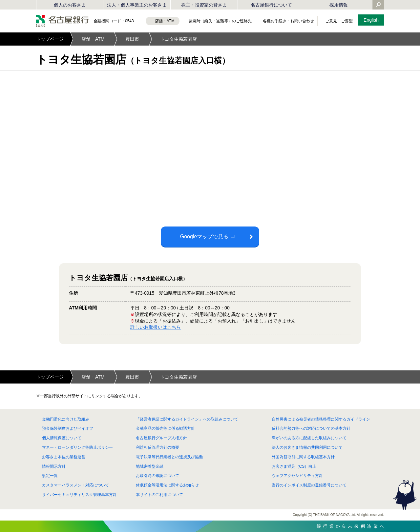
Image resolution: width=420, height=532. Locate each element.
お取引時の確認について (157, 476)
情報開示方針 (54, 466)
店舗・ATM (93, 39)
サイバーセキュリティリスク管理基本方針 (79, 495)
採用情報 (339, 5)
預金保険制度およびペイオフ (68, 428)
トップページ (50, 39)
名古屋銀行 (62, 21)
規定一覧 (50, 476)
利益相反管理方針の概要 (157, 447)
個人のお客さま (70, 5)
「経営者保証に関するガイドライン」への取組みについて (187, 419)
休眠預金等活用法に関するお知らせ (167, 485)
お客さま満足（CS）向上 (294, 466)
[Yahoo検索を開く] (378, 5)
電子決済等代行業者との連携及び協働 (169, 457)
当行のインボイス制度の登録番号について (309, 485)
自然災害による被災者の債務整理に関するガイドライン (321, 419)
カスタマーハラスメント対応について (75, 485)
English (371, 20)
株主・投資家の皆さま (204, 5)
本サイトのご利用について (159, 495)
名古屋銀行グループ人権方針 (161, 438)
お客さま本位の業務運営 (64, 457)
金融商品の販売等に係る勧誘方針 (165, 428)
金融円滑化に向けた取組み (66, 419)
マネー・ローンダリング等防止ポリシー (77, 447)
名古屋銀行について (271, 5)
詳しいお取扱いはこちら (156, 327)
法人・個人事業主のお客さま (137, 5)
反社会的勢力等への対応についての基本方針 (311, 428)
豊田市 (132, 39)
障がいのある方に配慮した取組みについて (309, 438)
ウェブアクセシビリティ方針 (297, 476)
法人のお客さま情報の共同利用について (307, 447)
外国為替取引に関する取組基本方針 (303, 457)
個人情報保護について (62, 438)
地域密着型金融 (150, 466)
